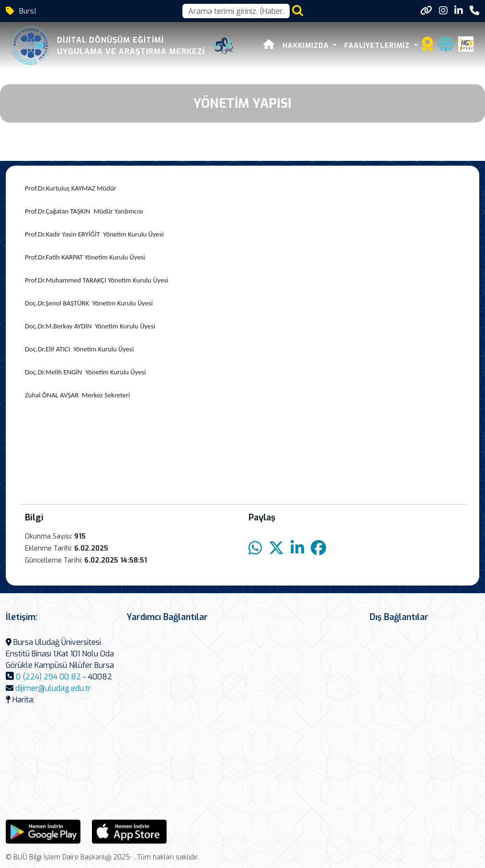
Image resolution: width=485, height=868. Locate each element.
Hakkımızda (307, 46)
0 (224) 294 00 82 (48, 677)
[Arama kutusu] (236, 11)
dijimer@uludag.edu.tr (53, 688)
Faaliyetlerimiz (378, 46)
